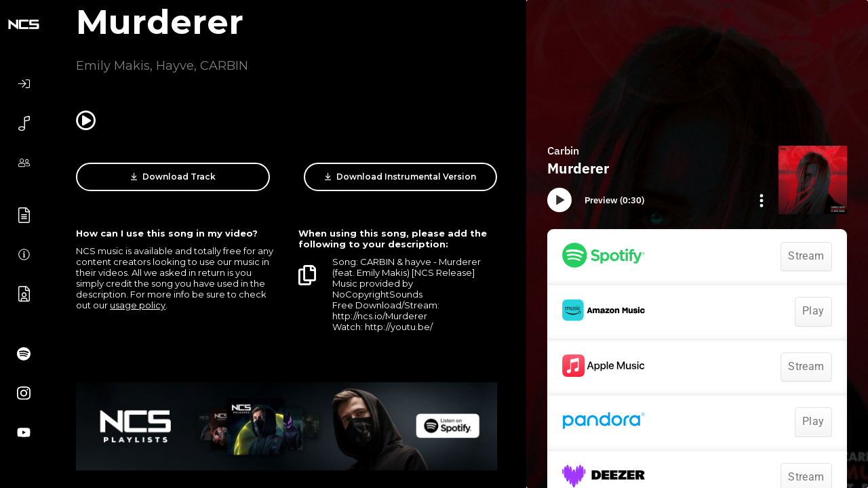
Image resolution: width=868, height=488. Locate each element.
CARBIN (224, 66)
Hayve (175, 66)
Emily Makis (113, 66)
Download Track (173, 177)
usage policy (138, 305)
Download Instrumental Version (400, 177)
